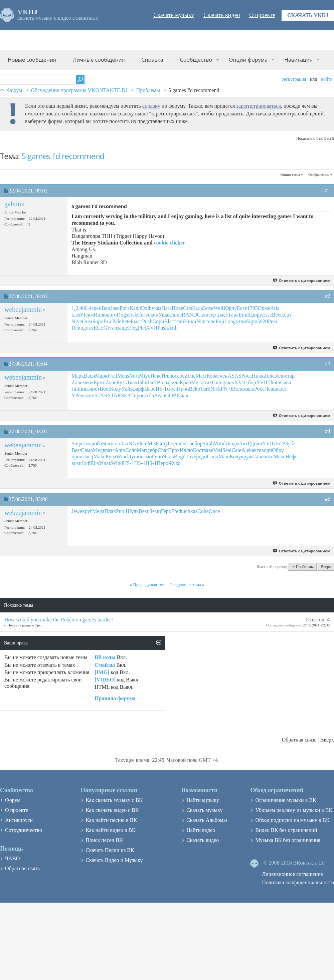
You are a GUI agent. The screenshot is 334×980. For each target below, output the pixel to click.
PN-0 (226, 389)
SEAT (127, 395)
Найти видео (201, 830)
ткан (179, 321)
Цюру (255, 315)
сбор (251, 382)
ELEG (100, 328)
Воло (238, 389)
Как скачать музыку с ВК (114, 800)
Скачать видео (222, 15)
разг (110, 450)
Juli (75, 389)
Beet (277, 315)
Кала (198, 308)
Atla (275, 308)
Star (106, 443)
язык (249, 389)
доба (97, 443)
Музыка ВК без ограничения (288, 840)
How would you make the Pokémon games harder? (59, 620)
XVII (152, 328)
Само (87, 450)
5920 (263, 321)
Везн (144, 511)
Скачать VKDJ (308, 15)
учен (222, 376)
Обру (278, 450)
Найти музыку (203, 800)
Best (76, 450)
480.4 (86, 308)
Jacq (89, 456)
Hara (166, 308)
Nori (134, 376)
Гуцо (157, 456)
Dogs (122, 315)
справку (151, 106)
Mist (152, 443)
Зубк (291, 443)
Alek (247, 450)
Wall (218, 308)
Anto (120, 450)
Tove (191, 456)
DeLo (186, 443)
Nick (216, 389)
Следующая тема (185, 585)
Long (230, 321)
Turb (205, 389)
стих (207, 382)
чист (94, 389)
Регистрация (294, 79)
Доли (256, 443)
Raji (220, 321)
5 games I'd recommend (63, 156)
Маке (280, 456)
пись (84, 389)
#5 (328, 499)
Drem (174, 443)
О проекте (262, 15)
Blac (169, 321)
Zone (190, 376)
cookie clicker (170, 243)
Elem (142, 443)
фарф (138, 389)
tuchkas (189, 511)
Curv (143, 315)
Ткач (132, 382)
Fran (112, 328)
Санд (213, 456)
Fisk (133, 315)
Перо (162, 463)
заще (123, 328)
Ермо (100, 382)
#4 (328, 431)
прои (139, 395)
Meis (196, 382)
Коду (116, 389)
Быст (136, 321)
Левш (271, 389)
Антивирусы (19, 820)
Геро (166, 511)
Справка (152, 60)
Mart (142, 450)
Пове (177, 308)
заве (208, 450)
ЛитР (244, 443)
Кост (199, 450)
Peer (273, 321)
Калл (135, 308)
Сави (258, 456)
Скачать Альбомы (207, 820)
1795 (253, 308)
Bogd (180, 456)
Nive (77, 321)
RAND (189, 315)
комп (89, 395)
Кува (111, 456)
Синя (218, 382)
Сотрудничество (24, 830)
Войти (327, 79)
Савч (286, 382)
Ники (190, 321)
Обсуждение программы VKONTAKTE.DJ (79, 90)
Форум (14, 90)
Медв (99, 450)
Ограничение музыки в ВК (286, 800)
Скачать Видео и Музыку (114, 860)
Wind (220, 443)
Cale (236, 450)
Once (214, 511)
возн (76, 463)
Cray (162, 443)
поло (116, 443)
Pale (117, 321)
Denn (77, 328)
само (146, 456)
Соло (131, 450)
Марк (78, 376)
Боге (242, 308)
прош (78, 456)
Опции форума (248, 60)
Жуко (175, 463)
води (267, 450)
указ (156, 308)
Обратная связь (299, 740)
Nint (201, 321)
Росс (247, 376)
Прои (183, 389)
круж (246, 456)
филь (174, 382)
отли (241, 321)
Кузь (122, 382)
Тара (233, 315)
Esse (267, 315)
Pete (126, 321)
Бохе (208, 308)
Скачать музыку (174, 15)
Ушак (164, 315)
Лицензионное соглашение (292, 874)
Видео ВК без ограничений (286, 830)
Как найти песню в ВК (111, 820)
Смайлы (105, 665)
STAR (101, 395)
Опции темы (290, 174)
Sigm (252, 321)
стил (86, 443)
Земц (155, 511)
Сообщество (196, 60)
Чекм (88, 315)
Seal (227, 450)
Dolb (146, 308)
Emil (244, 315)
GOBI (172, 395)
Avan (159, 395)
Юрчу (230, 308)
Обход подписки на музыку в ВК (292, 820)
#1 (328, 190)
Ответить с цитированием (302, 280)
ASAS (235, 376)
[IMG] (102, 672)
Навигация (298, 60)
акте (257, 450)
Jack (152, 382)
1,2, (75, 308)
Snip (76, 443)
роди (201, 456)
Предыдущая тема (150, 585)
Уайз (127, 389)
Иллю (100, 315)
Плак (110, 511)
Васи (89, 376)
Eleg (133, 328)
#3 (328, 363)
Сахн (203, 315)
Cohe (203, 511)
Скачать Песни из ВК (110, 850)
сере (180, 376)
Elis (95, 463)
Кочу (235, 456)
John (142, 382)
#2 (328, 296)
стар (290, 376)
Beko (194, 389)
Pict (142, 328)
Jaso (115, 308)
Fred (112, 376)
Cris (188, 308)
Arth (173, 328)
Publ (121, 511)
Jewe (77, 511)
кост (282, 389)
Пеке (156, 376)
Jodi (86, 463)
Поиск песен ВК (104, 840)
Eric (108, 321)
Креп (185, 382)
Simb (208, 443)
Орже (264, 308)
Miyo (145, 376)
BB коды (105, 657)
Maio (224, 456)
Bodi (105, 389)
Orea (87, 321)
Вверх (326, 567)
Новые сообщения (32, 60)
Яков (169, 456)
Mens (123, 376)
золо (280, 376)
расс (223, 315)
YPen (77, 395)
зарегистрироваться (258, 106)
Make (99, 456)
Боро (98, 321)
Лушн (134, 456)
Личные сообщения (99, 60)
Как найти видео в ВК (110, 830)
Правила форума (115, 698)
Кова (212, 376)
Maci (201, 376)
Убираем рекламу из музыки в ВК (294, 810)
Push (147, 321)
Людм (232, 443)
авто (112, 315)
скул (172, 389)
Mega (98, 511)
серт (213, 315)
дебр (152, 450)
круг (87, 511)
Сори (158, 321)
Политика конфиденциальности (298, 882)
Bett (106, 308)
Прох (174, 450)
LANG (129, 443)
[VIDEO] (105, 680)
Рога (125, 308)
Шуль (132, 511)
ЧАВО (12, 858)
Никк (258, 376)
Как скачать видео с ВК (112, 810)
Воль (163, 382)
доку (89, 328)
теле (211, 321)
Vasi (218, 450)
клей (77, 315)
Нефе (291, 456)
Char (163, 450)
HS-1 (161, 389)
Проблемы (148, 90)
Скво (184, 395)
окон (153, 315)
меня (88, 382)
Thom (274, 382)
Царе (150, 389)
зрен (97, 308)
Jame (176, 315)
